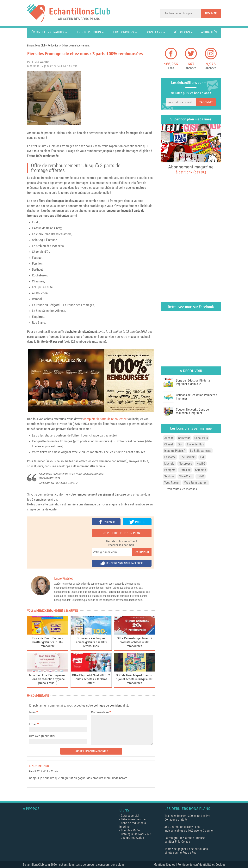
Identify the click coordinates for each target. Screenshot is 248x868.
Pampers (170, 470)
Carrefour (184, 438)
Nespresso (185, 464)
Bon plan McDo (130, 830)
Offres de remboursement (76, 45)
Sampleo (201, 470)
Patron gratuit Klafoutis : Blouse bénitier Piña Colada (185, 840)
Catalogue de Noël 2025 (136, 834)
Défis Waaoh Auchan (134, 819)
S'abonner (142, 552)
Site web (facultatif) (42, 736)
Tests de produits (88, 32)
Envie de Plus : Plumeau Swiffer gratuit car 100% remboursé (48, 642)
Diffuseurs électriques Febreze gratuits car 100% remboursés (91, 642)
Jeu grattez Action (132, 838)
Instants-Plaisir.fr (175, 451)
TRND (201, 476)
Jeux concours (123, 32)
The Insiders (188, 457)
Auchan (169, 438)
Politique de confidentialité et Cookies (201, 865)
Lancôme (170, 457)
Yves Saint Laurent (196, 483)
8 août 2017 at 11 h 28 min (44, 771)
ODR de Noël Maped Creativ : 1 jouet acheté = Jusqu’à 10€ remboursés (135, 679)
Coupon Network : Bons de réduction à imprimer (192, 411)
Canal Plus (201, 438)
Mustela (169, 464)
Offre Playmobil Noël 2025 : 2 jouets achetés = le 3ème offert (91, 679)
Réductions (182, 32)
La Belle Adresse (201, 451)
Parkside (185, 470)
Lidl (202, 457)
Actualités (209, 32)
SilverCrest (186, 476)
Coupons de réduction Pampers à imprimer (197, 397)
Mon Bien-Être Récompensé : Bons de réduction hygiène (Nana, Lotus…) (48, 679)
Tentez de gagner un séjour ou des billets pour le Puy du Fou (186, 851)
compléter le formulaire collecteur (105, 419)
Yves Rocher (172, 483)
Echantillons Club (36, 45)
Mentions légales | (166, 865)
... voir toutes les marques (181, 489)
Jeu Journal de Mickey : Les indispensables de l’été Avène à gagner (189, 829)
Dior (180, 444)
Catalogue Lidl (130, 816)
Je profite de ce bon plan (122, 533)
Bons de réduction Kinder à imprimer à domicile (193, 382)
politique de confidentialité (111, 705)
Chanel (169, 444)
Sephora (169, 476)
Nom (32, 712)
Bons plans (154, 32)
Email (33, 724)
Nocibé (201, 464)
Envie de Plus (195, 444)
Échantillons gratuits (48, 32)
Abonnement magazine (191, 169)
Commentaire (101, 712)
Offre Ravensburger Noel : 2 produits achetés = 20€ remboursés (135, 642)
